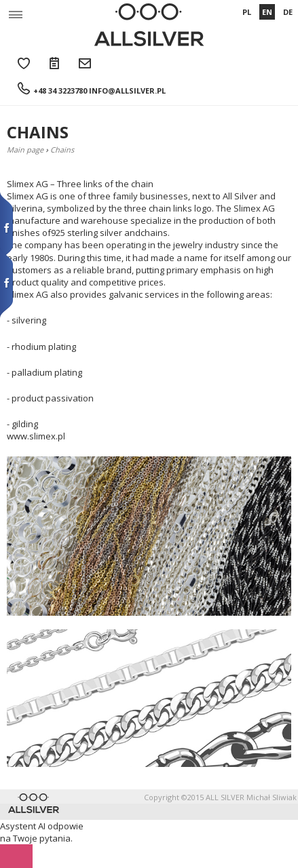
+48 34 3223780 (60, 91)
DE (288, 12)
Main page (25, 150)
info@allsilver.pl (127, 91)
